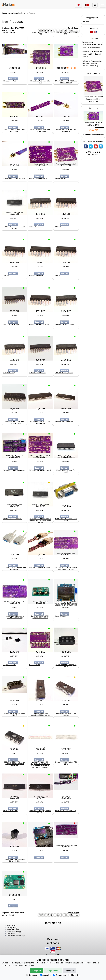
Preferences (59, 975)
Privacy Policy (12, 928)
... (68, 31)
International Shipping (15, 932)
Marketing (74, 975)
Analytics (45, 975)
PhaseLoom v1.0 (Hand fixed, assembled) (93, 98)
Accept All (37, 971)
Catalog (21, 13)
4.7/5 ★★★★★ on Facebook (93, 153)
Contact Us (11, 934)
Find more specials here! (93, 135)
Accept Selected (53, 971)
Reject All (70, 971)
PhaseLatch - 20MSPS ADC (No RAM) (93, 124)
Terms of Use (12, 926)
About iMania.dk (13, 930)
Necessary (32, 975)
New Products (30, 13)
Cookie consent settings (16, 936)
